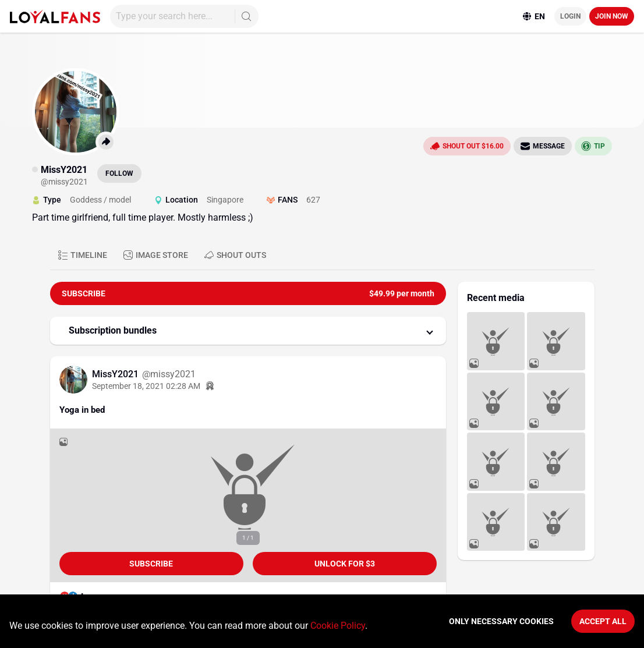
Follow (119, 173)
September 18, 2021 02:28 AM (146, 386)
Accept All (603, 621)
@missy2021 (169, 374)
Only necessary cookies (501, 621)
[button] (248, 331)
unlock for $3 (345, 564)
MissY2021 (116, 374)
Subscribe (151, 564)
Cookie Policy (338, 626)
